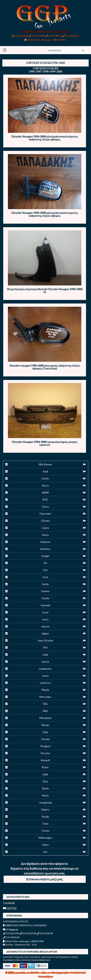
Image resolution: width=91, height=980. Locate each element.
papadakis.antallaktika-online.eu (33, 973)
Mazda (45, 690)
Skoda (45, 788)
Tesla (45, 824)
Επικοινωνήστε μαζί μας (45, 879)
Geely (45, 584)
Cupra (45, 528)
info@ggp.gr (11, 929)
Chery (45, 507)
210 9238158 (54, 36)
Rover (45, 767)
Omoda (45, 739)
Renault (45, 760)
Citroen (45, 521)
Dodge (45, 556)
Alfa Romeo (45, 464)
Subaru (45, 809)
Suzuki (45, 817)
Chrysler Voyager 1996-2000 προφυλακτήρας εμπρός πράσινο (45, 443)
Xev (45, 852)
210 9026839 (70, 36)
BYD (45, 500)
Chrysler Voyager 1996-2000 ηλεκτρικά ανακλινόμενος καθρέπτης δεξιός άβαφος (45, 138)
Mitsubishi (45, 718)
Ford (45, 577)
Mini (45, 711)
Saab (45, 774)
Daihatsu (45, 549)
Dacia (45, 535)
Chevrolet (45, 514)
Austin (45, 478)
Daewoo (45, 542)
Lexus (45, 676)
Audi (45, 471)
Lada (45, 655)
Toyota (45, 831)
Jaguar (45, 633)
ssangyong (45, 802)
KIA (45, 647)
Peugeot (45, 746)
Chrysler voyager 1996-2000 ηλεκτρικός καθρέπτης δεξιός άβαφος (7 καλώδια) (45, 367)
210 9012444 (20, 36)
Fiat (45, 570)
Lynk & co (45, 683)
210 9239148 (37, 36)
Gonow (45, 591)
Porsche (45, 753)
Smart (45, 795)
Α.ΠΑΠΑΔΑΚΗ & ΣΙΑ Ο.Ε (16, 921)
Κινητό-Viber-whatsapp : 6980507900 (45, 40)
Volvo (45, 845)
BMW (45, 492)
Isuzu (45, 612)
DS (45, 563)
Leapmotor (45, 669)
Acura (45, 485)
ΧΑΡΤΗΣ (10, 908)
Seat (45, 781)
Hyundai (45, 605)
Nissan (45, 725)
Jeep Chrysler (45, 640)
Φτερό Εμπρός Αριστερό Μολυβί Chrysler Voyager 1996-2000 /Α (45, 291)
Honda (45, 598)
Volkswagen (45, 838)
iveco (45, 619)
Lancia (45, 662)
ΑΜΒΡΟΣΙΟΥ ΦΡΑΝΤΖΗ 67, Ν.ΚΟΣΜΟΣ (45, 32)
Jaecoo (45, 626)
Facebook (9, 903)
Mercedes (45, 697)
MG (45, 704)
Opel (45, 732)
